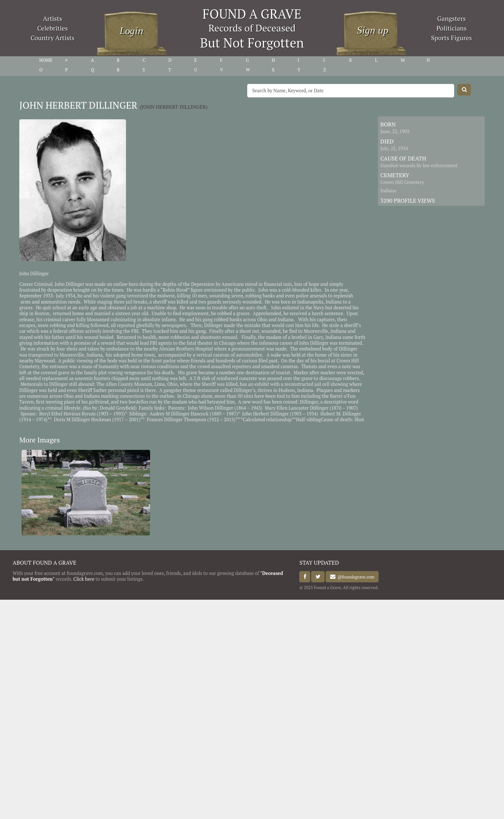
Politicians (452, 28)
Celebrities (53, 28)
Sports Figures (451, 38)
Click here (84, 579)
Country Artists (52, 38)
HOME (46, 60)
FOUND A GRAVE (252, 14)
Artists (53, 18)
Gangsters (451, 18)
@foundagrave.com (355, 577)
